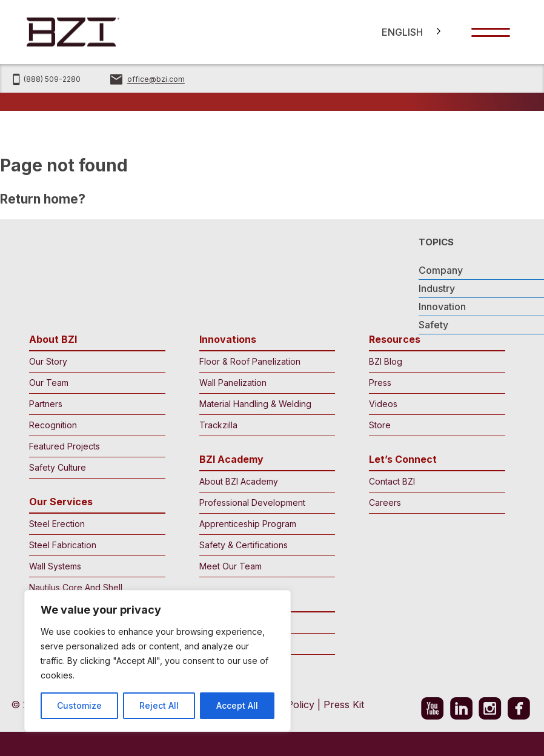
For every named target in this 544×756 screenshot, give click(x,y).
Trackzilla (264, 425)
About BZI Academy (264, 481)
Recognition (94, 425)
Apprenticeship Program (264, 524)
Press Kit (344, 705)
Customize (79, 705)
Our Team (94, 383)
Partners (94, 404)
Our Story (94, 361)
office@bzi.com (156, 80)
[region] (158, 661)
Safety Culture (94, 467)
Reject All (159, 705)
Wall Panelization (264, 383)
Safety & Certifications (264, 545)
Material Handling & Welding (264, 404)
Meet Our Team (264, 566)
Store (434, 425)
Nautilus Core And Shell (94, 587)
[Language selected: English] (407, 32)
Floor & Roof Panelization (264, 361)
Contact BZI (434, 481)
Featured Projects (94, 446)
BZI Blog (434, 361)
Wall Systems (94, 566)
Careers (434, 502)
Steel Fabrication (94, 545)
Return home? (43, 199)
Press (434, 383)
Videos (434, 404)
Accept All (237, 705)
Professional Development (264, 502)
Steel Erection (94, 524)
